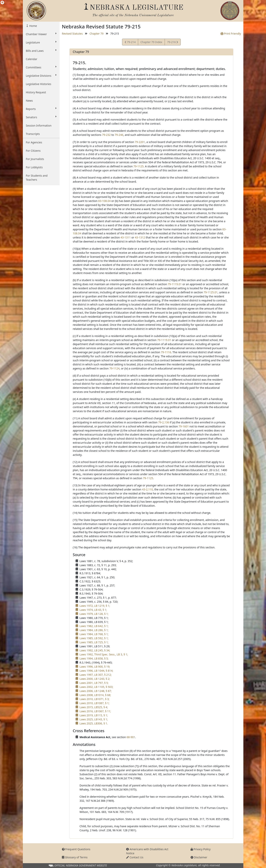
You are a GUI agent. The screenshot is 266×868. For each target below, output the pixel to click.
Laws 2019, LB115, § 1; (94, 715)
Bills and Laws (41, 51)
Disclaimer (199, 857)
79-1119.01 (175, 284)
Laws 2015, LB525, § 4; (94, 707)
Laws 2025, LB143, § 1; (94, 719)
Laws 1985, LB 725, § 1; (94, 642)
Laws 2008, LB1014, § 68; (95, 695)
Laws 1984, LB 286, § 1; (94, 630)
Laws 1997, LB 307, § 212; (96, 675)
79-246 (119, 135)
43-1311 (126, 237)
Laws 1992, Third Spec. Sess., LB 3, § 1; (104, 654)
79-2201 (140, 142)
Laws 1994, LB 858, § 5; (94, 658)
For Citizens (33, 151)
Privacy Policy (201, 849)
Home (33, 26)
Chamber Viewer (41, 34)
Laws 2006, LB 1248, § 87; (96, 691)
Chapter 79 (97, 34)
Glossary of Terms (75, 857)
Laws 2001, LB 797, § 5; (94, 683)
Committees (41, 67)
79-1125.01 (210, 292)
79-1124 (114, 368)
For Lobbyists (34, 167)
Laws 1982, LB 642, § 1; (94, 626)
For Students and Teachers (37, 178)
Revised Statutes (72, 34)
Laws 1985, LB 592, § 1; (94, 638)
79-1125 (138, 166)
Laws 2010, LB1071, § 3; (94, 699)
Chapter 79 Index (151, 42)
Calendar (32, 59)
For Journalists (35, 159)
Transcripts (33, 134)
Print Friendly (231, 34)
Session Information (39, 126)
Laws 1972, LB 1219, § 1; (95, 606)
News (29, 101)
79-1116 (166, 352)
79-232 (106, 135)
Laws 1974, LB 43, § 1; (93, 610)
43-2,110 (147, 489)
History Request (36, 92)
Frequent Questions (76, 849)
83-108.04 (104, 201)
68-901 (131, 737)
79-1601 (184, 426)
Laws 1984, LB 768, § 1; (94, 634)
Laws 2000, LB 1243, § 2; (95, 679)
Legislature (41, 42)
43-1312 (140, 237)
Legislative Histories (39, 84)
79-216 (173, 43)
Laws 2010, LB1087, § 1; (94, 703)
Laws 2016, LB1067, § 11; (95, 711)
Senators (41, 117)
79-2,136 (164, 422)
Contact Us (135, 857)
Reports (41, 109)
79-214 (130, 43)
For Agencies (34, 142)
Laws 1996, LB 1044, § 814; (96, 671)
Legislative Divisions (41, 76)
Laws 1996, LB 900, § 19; (95, 667)
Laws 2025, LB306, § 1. (94, 723)
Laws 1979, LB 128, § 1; (94, 614)
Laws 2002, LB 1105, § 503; (96, 687)
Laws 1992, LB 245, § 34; (95, 650)
